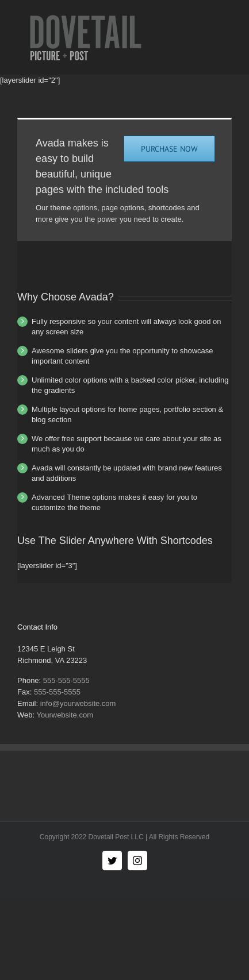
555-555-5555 (66, 680)
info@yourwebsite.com (78, 703)
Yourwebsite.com (65, 715)
